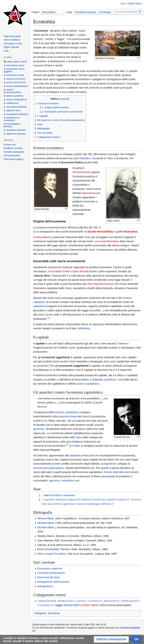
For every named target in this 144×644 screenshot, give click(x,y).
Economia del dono (49, 577)
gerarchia (39, 429)
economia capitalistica (66, 412)
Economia (54, 613)
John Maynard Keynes (100, 284)
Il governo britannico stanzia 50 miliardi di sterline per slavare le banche (85, 500)
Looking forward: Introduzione (55, 601)
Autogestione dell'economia (53, 582)
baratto (134, 472)
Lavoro (80, 601)
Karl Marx (55, 495)
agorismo (54, 480)
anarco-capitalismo (88, 384)
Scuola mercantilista (100, 232)
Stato (110, 158)
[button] (111, 639)
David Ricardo (81, 271)
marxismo (69, 495)
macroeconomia (91, 193)
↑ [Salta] (42, 495)
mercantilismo (43, 237)
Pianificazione (129, 601)
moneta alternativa (114, 472)
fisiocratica (130, 232)
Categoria (40, 613)
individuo (85, 158)
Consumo (94, 601)
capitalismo (40, 306)
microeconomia (81, 172)
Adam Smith (62, 271)
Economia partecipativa (51, 573)
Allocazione (110, 601)
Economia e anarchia (50, 568)
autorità (99, 425)
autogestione (109, 464)
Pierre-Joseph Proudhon (52, 554)
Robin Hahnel (91, 605)
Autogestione (45, 586)
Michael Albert (46, 518)
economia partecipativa (50, 468)
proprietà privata (68, 416)
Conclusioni (44, 605)
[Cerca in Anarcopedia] (128, 12)
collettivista (83, 328)
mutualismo (68, 480)
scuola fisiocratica (109, 241)
